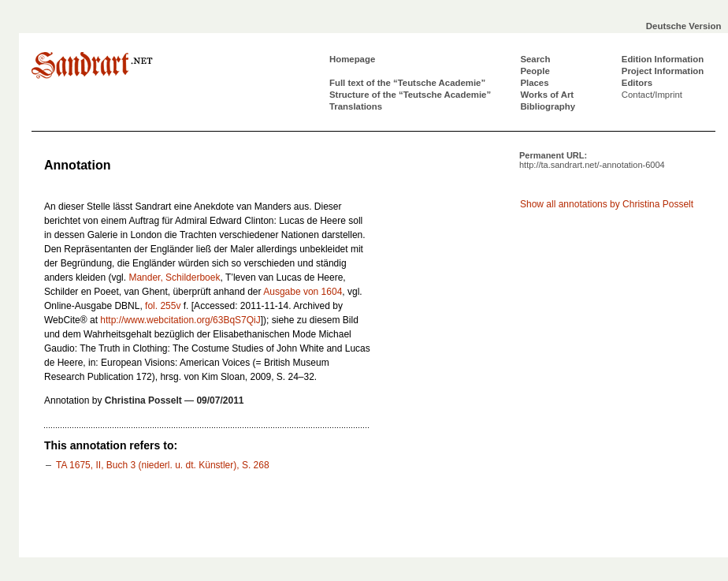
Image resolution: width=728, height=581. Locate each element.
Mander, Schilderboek (174, 277)
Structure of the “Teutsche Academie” (410, 95)
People (535, 71)
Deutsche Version (684, 26)
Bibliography (548, 106)
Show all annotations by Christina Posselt (607, 204)
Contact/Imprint (652, 95)
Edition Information (663, 59)
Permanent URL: (592, 160)
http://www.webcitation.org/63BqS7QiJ (180, 320)
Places (534, 83)
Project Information (663, 71)
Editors (637, 83)
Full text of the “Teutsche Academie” (407, 83)
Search (535, 59)
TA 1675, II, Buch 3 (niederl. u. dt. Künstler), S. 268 (163, 465)
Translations (356, 106)
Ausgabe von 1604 (303, 292)
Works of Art (547, 95)
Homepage (352, 59)
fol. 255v (163, 306)
